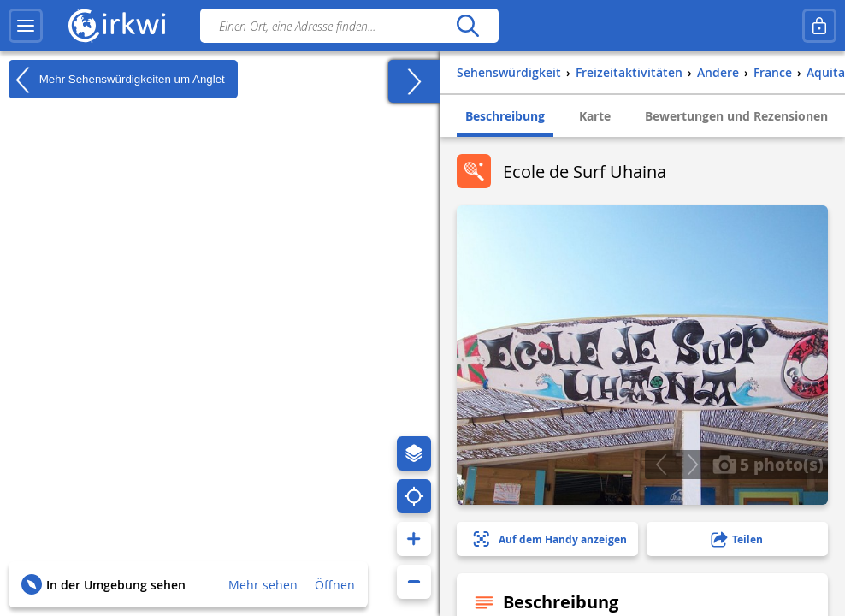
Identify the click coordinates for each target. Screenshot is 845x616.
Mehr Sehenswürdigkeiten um (117, 80)
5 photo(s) (768, 464)
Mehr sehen (263, 585)
